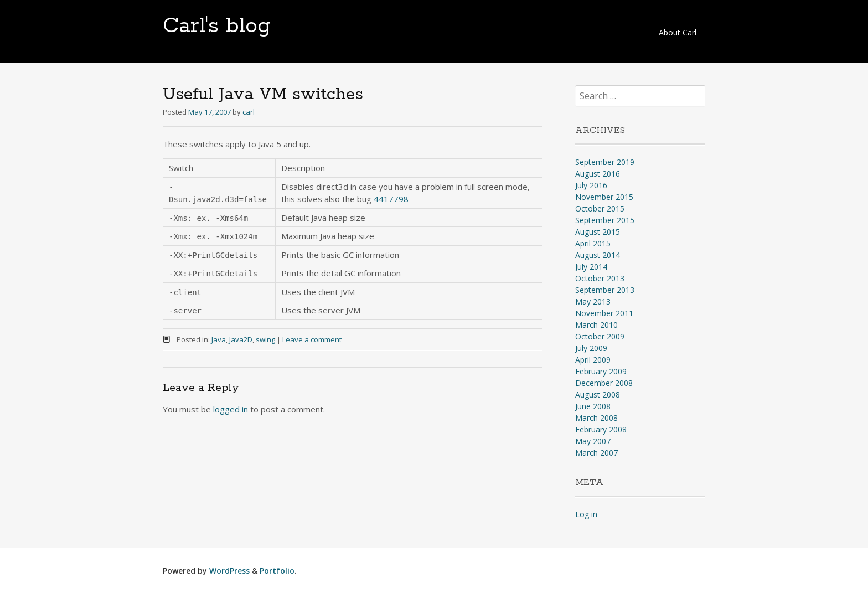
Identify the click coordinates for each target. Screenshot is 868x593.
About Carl (678, 32)
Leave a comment (312, 339)
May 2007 (593, 441)
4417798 (391, 199)
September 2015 (605, 220)
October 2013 (600, 278)
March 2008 (596, 418)
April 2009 (593, 360)
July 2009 (591, 348)
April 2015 (593, 243)
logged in (231, 409)
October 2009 (600, 336)
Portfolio (277, 571)
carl (249, 112)
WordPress (229, 571)
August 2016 (598, 174)
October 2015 (600, 208)
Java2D (241, 339)
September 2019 (605, 162)
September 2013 (605, 290)
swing (265, 339)
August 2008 (598, 395)
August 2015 (598, 232)
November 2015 (604, 197)
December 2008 (604, 383)
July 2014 (591, 267)
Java (219, 339)
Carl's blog (217, 26)
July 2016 (591, 185)
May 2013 (593, 301)
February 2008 (601, 429)
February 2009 (601, 371)
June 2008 (593, 406)
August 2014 (598, 255)
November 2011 (604, 313)
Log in (586, 514)
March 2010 (596, 325)
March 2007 (596, 453)
